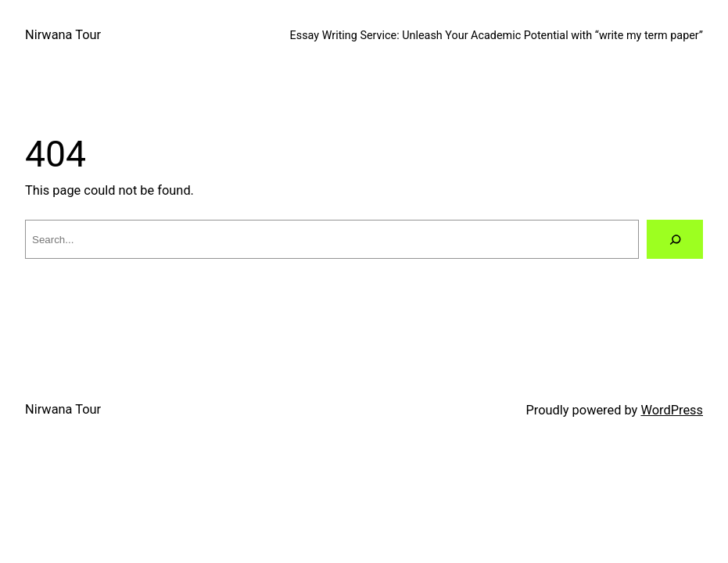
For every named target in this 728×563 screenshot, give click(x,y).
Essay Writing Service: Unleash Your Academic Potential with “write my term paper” (497, 36)
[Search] (675, 239)
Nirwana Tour (63, 35)
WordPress (672, 410)
